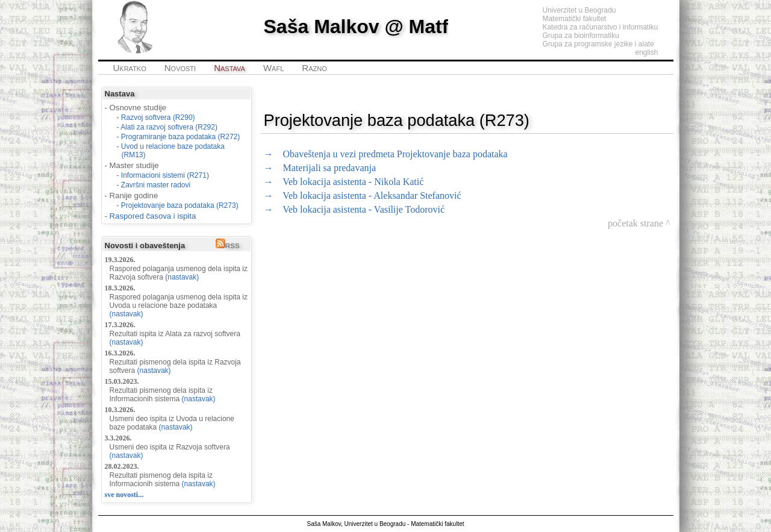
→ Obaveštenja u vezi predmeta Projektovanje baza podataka (386, 154)
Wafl (273, 68)
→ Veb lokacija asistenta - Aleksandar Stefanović (363, 196)
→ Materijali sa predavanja (320, 168)
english (646, 52)
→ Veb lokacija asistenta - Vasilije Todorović (354, 209)
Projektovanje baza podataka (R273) (180, 205)
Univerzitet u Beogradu (579, 10)
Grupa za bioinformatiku (580, 36)
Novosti (180, 68)
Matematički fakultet (574, 19)
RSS (228, 246)
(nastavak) (182, 277)
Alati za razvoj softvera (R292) (169, 127)
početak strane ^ (639, 223)
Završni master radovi (156, 185)
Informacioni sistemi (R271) (165, 175)
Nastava (229, 68)
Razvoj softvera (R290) (158, 117)
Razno (314, 68)
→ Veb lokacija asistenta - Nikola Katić (344, 182)
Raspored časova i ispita (153, 216)
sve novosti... (124, 495)
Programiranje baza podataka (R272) (180, 137)
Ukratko (130, 68)
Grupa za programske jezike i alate (598, 44)
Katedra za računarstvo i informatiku (600, 27)
